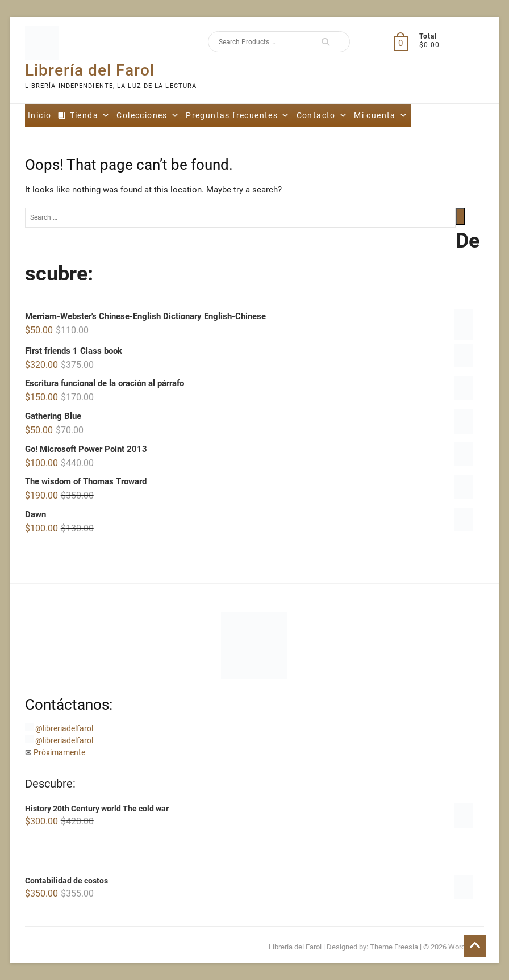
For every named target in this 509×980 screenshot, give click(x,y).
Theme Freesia (394, 947)
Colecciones (148, 115)
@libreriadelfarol (64, 728)
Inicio (39, 115)
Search (326, 42)
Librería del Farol (90, 70)
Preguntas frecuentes (238, 115)
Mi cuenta (381, 115)
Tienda (90, 115)
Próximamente (59, 752)
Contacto (322, 115)
